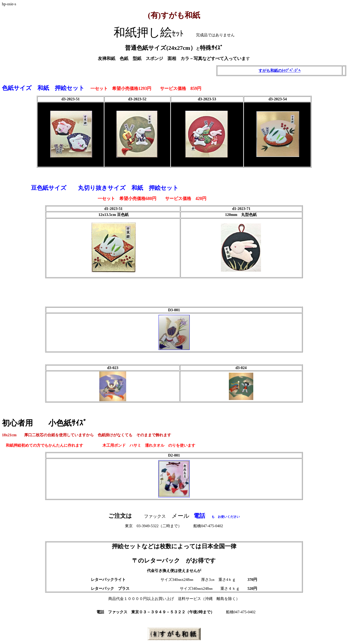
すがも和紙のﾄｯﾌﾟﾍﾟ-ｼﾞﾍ (279, 70)
